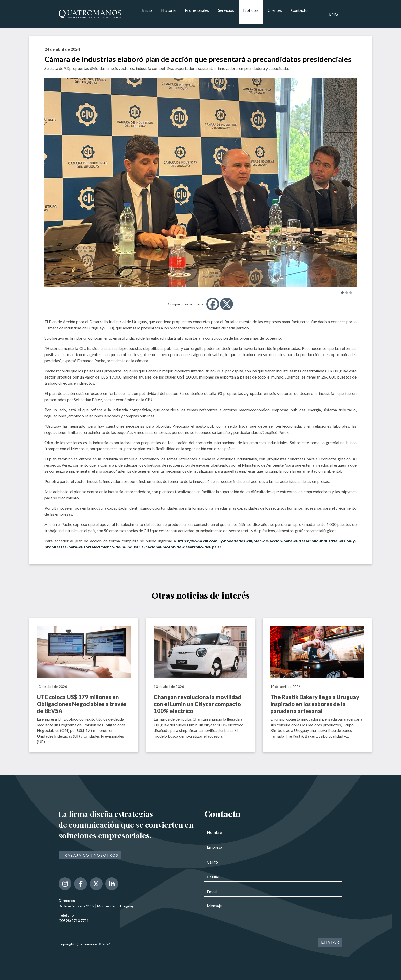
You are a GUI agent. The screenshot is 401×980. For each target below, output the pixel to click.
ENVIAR (330, 942)
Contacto (299, 14)
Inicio (147, 14)
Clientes (275, 14)
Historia (168, 14)
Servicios (226, 14)
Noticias (251, 14)
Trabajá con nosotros (90, 855)
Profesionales (197, 14)
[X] (227, 304)
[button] (342, 293)
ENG (333, 14)
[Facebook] (213, 304)
